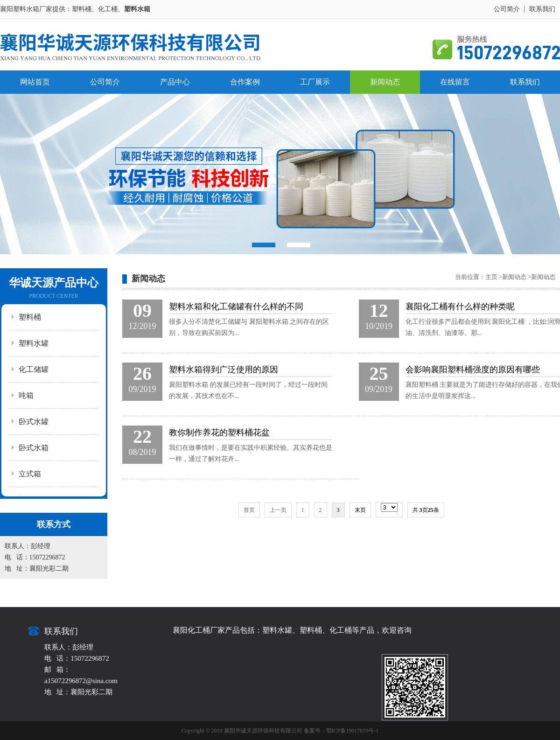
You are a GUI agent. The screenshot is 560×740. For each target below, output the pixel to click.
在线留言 (455, 82)
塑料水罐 (34, 343)
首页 (249, 510)
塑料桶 (30, 317)
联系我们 (542, 9)
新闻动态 (385, 82)
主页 (491, 277)
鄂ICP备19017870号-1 (353, 731)
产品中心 (175, 82)
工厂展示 (315, 82)
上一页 (278, 510)
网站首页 (35, 82)
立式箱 (30, 474)
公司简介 (507, 9)
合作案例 (245, 82)
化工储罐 (34, 369)
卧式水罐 (34, 422)
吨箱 (26, 395)
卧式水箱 (34, 448)
